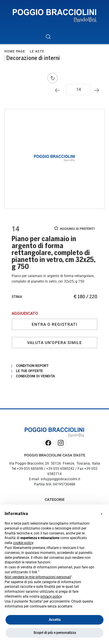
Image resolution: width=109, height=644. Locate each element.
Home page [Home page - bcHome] (15, 51)
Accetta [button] (55, 620)
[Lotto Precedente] (59, 90)
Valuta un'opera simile (54, 343)
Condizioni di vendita (35, 376)
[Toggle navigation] (61, 37)
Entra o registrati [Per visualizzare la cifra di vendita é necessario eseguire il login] (54, 324)
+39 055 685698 (30, 469)
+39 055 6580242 (60, 469)
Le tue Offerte (30, 371)
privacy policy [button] (51, 596)
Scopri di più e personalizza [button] (55, 633)
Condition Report (32, 366)
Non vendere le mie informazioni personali (38, 577)
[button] (101, 514)
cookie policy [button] (23, 543)
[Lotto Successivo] (98, 90)
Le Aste (37, 51)
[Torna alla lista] (54, 78)
